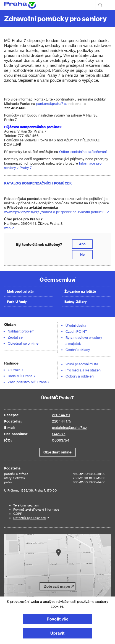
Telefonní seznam (26, 505)
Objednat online (57, 452)
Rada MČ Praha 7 (22, 376)
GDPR (18, 514)
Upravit (57, 633)
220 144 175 (62, 421)
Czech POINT (76, 331)
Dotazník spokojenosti (30, 518)
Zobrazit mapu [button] (57, 586)
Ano (82, 244)
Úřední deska (76, 325)
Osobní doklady (78, 350)
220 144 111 (61, 415)
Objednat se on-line (23, 343)
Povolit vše (57, 619)
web (7, 228)
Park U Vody (17, 302)
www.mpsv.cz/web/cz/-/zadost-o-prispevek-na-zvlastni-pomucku (55, 212)
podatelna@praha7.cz (69, 427)
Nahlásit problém (21, 331)
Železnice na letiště (80, 291)
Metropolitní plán (21, 291)
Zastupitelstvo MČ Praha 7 (29, 382)
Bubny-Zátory (76, 302)
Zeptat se (15, 337)
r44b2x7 (59, 434)
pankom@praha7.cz (52, 104)
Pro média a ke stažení (83, 370)
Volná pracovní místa (82, 364)
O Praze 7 (16, 370)
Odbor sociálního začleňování (83, 152)
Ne (82, 254)
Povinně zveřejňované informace (36, 509)
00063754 (60, 440)
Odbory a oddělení (80, 376)
